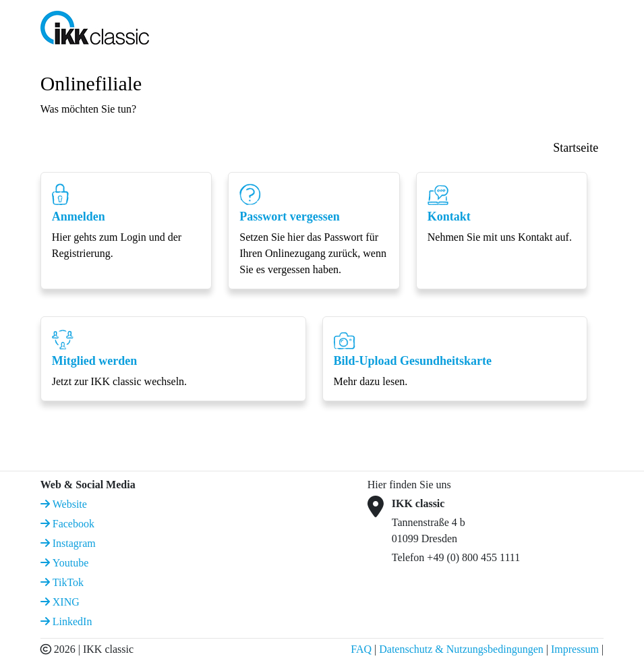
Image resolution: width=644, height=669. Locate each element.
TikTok (67, 582)
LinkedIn (71, 621)
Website (68, 504)
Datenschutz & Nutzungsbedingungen (461, 649)
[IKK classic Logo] (95, 27)
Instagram (73, 543)
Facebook (72, 524)
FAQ (361, 649)
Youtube (69, 563)
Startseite (576, 148)
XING (65, 602)
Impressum (575, 649)
